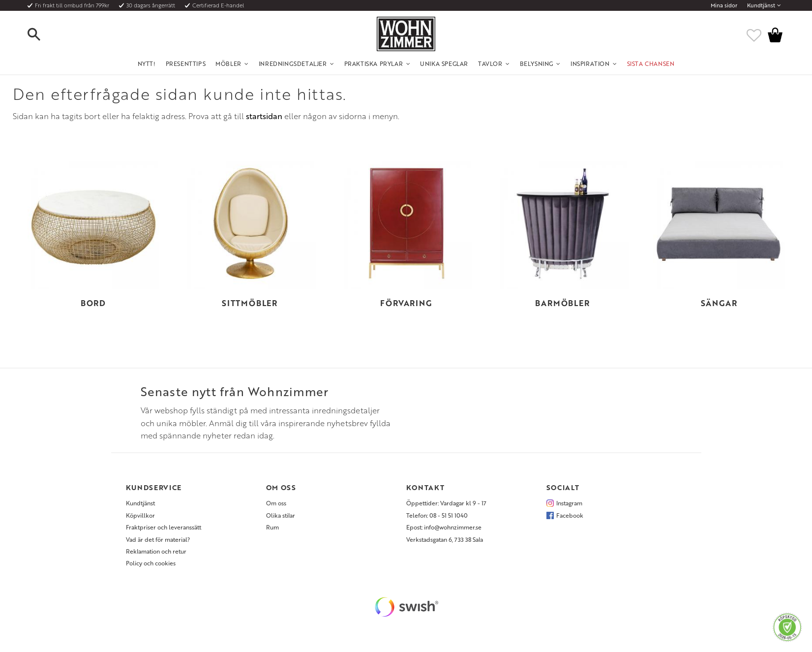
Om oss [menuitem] (276, 503)
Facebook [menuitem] (570, 515)
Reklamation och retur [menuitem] (156, 551)
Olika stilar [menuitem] (281, 515)
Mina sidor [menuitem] (724, 5)
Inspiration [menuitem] (590, 63)
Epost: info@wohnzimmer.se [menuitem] (444, 527)
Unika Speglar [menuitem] (444, 63)
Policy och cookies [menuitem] (151, 563)
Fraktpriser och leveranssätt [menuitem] (164, 527)
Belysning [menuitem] (537, 63)
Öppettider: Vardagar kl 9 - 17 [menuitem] (446, 503)
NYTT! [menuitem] (147, 63)
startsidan (264, 116)
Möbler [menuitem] (228, 63)
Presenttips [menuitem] (186, 63)
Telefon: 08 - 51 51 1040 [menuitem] (437, 515)
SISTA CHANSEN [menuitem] (651, 63)
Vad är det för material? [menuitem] (158, 539)
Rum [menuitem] (272, 527)
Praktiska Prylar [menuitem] (374, 63)
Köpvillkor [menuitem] (140, 515)
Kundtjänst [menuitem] (761, 5)
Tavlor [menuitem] (490, 63)
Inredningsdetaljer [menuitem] (293, 63)
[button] (42, 35)
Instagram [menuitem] (569, 503)
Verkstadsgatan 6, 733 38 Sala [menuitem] (445, 539)
